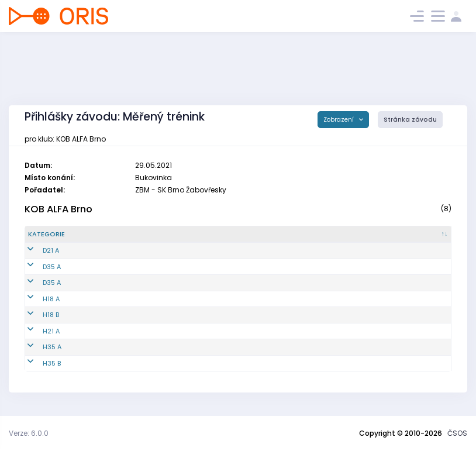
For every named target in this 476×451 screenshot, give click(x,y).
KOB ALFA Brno (58, 209)
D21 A (36, 250)
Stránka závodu (410, 120)
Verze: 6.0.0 (29, 433)
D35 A (37, 267)
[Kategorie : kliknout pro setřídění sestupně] (64, 235)
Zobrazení (339, 120)
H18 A (37, 299)
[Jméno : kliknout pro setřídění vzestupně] (243, 235)
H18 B (36, 315)
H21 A (37, 331)
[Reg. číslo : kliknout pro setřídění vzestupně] (137, 235)
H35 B (37, 363)
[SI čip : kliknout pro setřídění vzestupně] (418, 235)
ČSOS (457, 433)
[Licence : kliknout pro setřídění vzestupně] (350, 235)
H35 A (37, 347)
